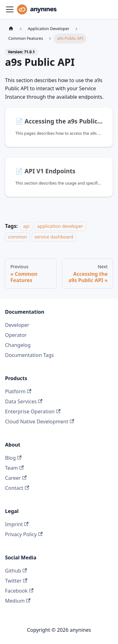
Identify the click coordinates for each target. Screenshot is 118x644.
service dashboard (54, 237)
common (17, 237)
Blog (13, 458)
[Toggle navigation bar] (10, 9)
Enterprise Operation (33, 411)
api (26, 226)
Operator (16, 335)
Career (16, 478)
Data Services (24, 401)
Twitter (16, 581)
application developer (60, 226)
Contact (17, 488)
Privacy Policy (24, 534)
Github (16, 571)
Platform (18, 391)
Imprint (17, 524)
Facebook (19, 591)
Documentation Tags (29, 355)
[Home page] (11, 29)
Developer (17, 325)
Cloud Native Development (39, 421)
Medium (18, 601)
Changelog (18, 345)
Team (14, 468)
